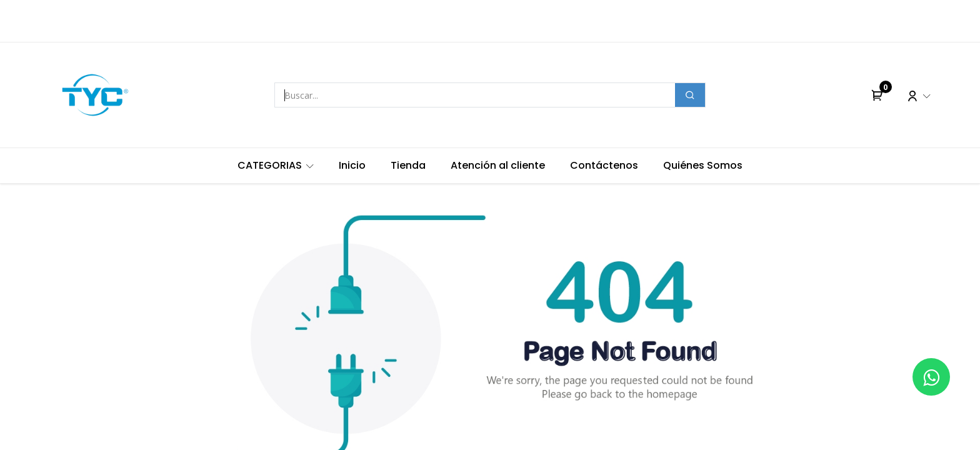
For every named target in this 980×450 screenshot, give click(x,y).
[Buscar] (690, 95)
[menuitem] (276, 166)
